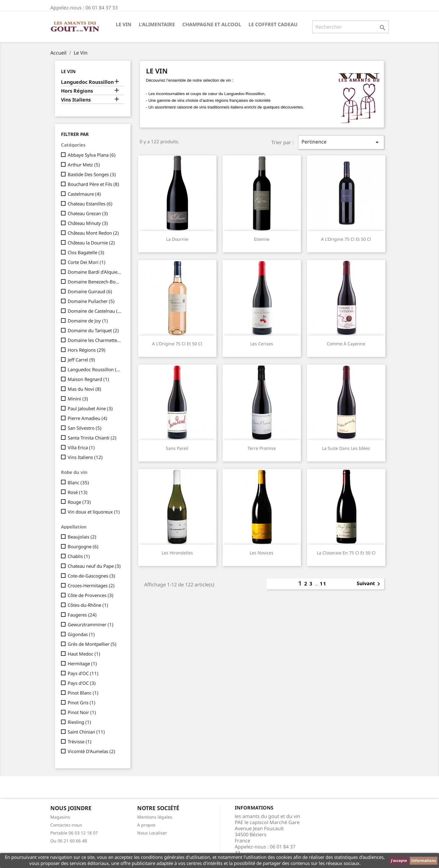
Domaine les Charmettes (95, 340)
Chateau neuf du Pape (94, 566)
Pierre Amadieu (87, 418)
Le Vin (124, 24)
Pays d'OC (83, 673)
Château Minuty (88, 223)
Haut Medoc (84, 654)
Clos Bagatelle (86, 252)
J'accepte (399, 861)
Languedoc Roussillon (87, 82)
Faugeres (82, 615)
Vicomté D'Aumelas (91, 751)
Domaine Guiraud (90, 291)
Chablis (79, 556)
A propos (146, 825)
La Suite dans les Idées (346, 448)
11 (323, 584)
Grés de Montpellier (92, 644)
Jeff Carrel (81, 360)
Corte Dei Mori (87, 262)
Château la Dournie (91, 243)
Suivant (369, 584)
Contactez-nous (66, 825)
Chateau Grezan (88, 213)
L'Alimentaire (157, 24)
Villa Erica (81, 447)
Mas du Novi (84, 389)
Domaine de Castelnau (95, 311)
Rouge (79, 502)
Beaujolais (82, 537)
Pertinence (341, 142)
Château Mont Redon (93, 233)
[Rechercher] (350, 27)
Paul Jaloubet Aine (90, 408)
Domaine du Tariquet (93, 330)
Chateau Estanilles (90, 204)
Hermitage (82, 663)
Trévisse (80, 742)
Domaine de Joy (88, 321)
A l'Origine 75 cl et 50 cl (346, 239)
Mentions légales (155, 817)
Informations (424, 861)
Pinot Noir (82, 712)
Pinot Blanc (83, 693)
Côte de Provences (91, 595)
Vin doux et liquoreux (94, 512)
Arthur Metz (84, 165)
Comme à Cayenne (346, 344)
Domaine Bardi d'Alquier (95, 272)
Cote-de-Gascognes (91, 576)
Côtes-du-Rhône (88, 605)
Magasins (60, 817)
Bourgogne (83, 546)
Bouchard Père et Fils (93, 184)
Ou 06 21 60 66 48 (69, 841)
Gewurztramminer (91, 624)
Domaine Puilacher (91, 301)
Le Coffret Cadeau (273, 24)
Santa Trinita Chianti (92, 438)
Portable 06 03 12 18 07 (74, 833)
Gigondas (81, 634)
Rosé (78, 492)
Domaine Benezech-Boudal (95, 282)
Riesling (79, 722)
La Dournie (177, 239)
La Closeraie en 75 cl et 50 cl (346, 553)
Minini (78, 399)
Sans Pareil (177, 448)
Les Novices (262, 553)
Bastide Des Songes (92, 174)
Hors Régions (77, 91)
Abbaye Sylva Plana (92, 155)
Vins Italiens (76, 100)
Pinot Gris (82, 703)
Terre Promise (262, 448)
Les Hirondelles (177, 553)
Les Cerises (262, 344)
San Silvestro (85, 428)
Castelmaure (84, 194)
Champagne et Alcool (212, 24)
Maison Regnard (88, 379)
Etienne (262, 239)
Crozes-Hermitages (91, 585)
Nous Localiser (152, 833)
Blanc (78, 482)
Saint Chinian (86, 732)
